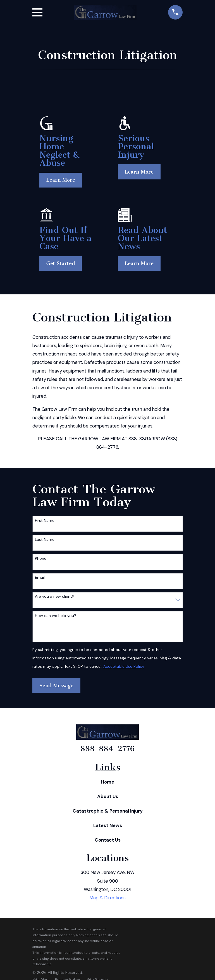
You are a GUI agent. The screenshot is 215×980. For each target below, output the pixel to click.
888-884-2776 (107, 749)
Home (108, 782)
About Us (108, 796)
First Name (45, 521)
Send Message (56, 686)
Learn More (61, 180)
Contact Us (108, 840)
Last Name (45, 540)
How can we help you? (56, 616)
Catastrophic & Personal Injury (108, 811)
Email (40, 577)
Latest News (108, 825)
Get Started (61, 263)
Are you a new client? (55, 596)
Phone (41, 559)
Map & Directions (107, 898)
